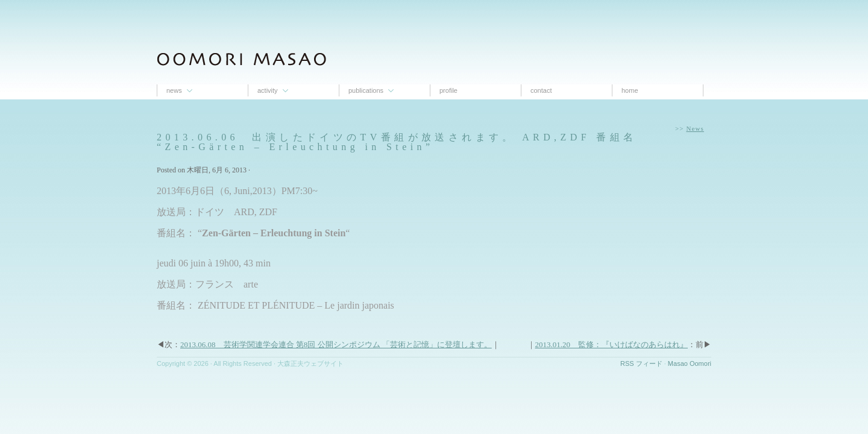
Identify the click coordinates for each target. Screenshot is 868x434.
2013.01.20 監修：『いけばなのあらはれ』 (612, 344)
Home (630, 90)
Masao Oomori (690, 363)
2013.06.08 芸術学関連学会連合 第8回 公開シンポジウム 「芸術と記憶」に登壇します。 (336, 344)
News (174, 90)
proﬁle (448, 90)
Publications (366, 90)
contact (541, 90)
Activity (268, 90)
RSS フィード (641, 363)
